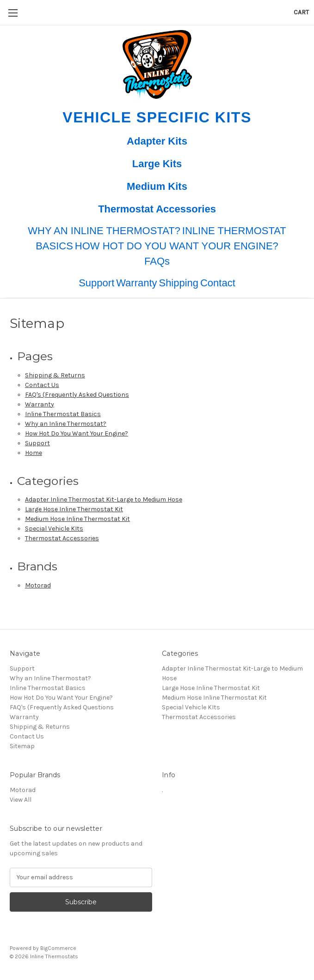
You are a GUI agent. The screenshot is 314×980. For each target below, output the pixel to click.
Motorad (38, 585)
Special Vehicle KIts (54, 529)
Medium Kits (157, 186)
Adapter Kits (157, 141)
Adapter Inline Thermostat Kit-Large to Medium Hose (104, 499)
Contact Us (42, 385)
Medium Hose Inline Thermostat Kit (77, 519)
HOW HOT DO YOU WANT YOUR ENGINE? (177, 246)
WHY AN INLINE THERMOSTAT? (104, 231)
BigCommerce (58, 948)
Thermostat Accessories (157, 209)
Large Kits (157, 164)
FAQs (157, 261)
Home (34, 453)
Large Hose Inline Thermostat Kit (74, 509)
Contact (218, 283)
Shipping (179, 283)
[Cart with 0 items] (301, 12)
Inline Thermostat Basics (63, 414)
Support (96, 283)
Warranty (136, 283)
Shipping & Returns (55, 375)
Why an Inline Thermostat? (66, 424)
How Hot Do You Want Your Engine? (77, 433)
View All (21, 800)
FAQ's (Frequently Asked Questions (77, 395)
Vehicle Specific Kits (157, 117)
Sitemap (22, 746)
